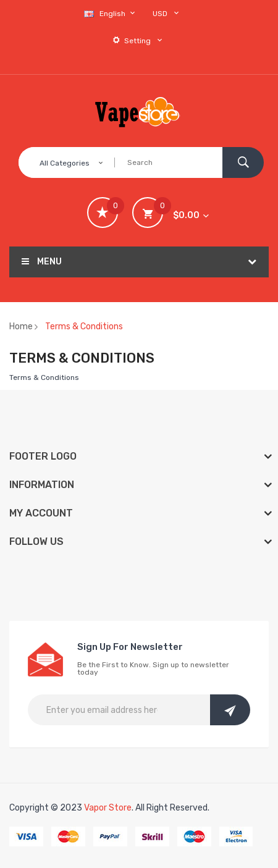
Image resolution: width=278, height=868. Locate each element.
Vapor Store (108, 808)
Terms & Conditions (84, 327)
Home (21, 327)
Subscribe (230, 710)
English (111, 13)
